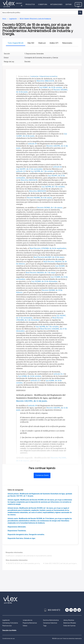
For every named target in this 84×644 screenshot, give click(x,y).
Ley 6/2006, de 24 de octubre (30, 376)
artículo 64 (57, 167)
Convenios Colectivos (50, 623)
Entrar (69, 4)
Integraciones (56, 4)
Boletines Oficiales (70, 623)
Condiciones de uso (9, 638)
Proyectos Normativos (30, 623)
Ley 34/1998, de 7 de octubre (42, 171)
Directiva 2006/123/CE (45, 81)
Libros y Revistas (69, 620)
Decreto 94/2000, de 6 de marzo (40, 198)
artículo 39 (32, 144)
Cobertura (43, 4)
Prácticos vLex (7, 626)
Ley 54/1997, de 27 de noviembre (29, 169)
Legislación (6, 620)
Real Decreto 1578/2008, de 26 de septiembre (48, 248)
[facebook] (71, 610)
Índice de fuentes (69, 626)
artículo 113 (21, 171)
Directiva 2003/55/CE (37, 191)
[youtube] (79, 610)
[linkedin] (75, 610)
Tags (45, 626)
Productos (30, 4)
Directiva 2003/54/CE (29, 180)
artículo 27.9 (36, 380)
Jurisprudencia (28, 620)
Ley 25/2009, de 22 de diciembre (44, 281)
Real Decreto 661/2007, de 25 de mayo (49, 257)
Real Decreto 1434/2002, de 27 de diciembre (42, 330)
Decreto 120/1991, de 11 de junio (32, 401)
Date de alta (78, 5)
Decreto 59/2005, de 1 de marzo (50, 207)
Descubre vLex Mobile (9, 630)
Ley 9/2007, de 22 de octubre (51, 87)
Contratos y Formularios (10, 623)
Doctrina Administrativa (51, 620)
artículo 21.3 (59, 374)
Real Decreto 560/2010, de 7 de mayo (41, 272)
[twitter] (67, 610)
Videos (25, 626)
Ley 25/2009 (60, 266)
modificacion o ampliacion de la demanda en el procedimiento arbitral (29, 556)
